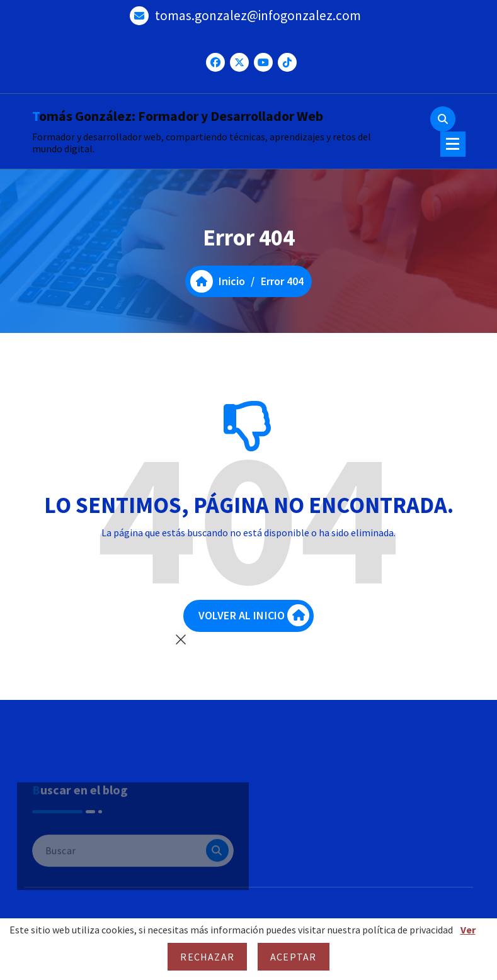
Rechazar (207, 957)
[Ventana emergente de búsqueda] (443, 119)
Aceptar (293, 957)
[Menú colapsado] (453, 144)
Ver (468, 930)
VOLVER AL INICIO (254, 615)
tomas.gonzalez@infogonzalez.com (258, 15)
